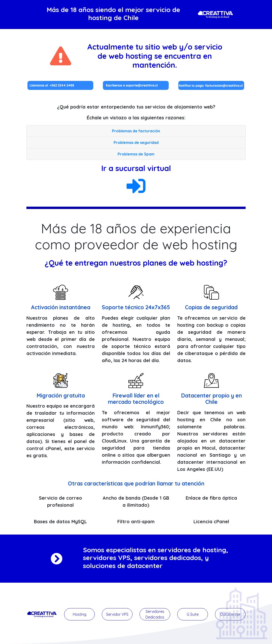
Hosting (80, 614)
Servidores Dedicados (155, 614)
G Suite (193, 614)
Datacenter (230, 614)
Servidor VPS (117, 614)
